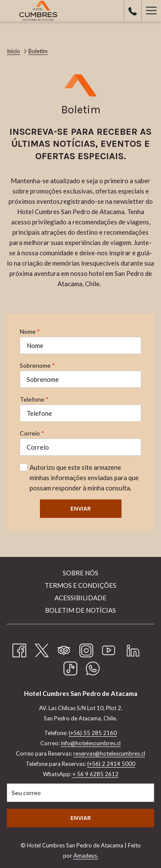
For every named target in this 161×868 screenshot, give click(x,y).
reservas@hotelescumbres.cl (109, 753)
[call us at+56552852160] (133, 11)
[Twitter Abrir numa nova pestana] (42, 649)
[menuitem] (80, 574)
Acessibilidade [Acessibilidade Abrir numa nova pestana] (80, 598)
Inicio (14, 51)
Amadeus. (86, 856)
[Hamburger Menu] (151, 11)
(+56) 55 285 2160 (93, 733)
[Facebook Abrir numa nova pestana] (19, 649)
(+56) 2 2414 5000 (111, 764)
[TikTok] (70, 667)
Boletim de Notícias (80, 610)
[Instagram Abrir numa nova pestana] (86, 649)
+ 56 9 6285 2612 (96, 774)
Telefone (34, 399)
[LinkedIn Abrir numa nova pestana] (133, 649)
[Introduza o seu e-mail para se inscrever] (80, 793)
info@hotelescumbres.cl (91, 743)
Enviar (81, 509)
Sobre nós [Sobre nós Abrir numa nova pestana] (80, 573)
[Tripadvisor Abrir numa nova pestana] (64, 649)
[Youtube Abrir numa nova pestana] (109, 649)
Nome (30, 331)
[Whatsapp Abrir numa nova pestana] (93, 667)
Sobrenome (37, 365)
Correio (32, 433)
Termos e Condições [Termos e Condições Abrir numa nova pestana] (80, 585)
